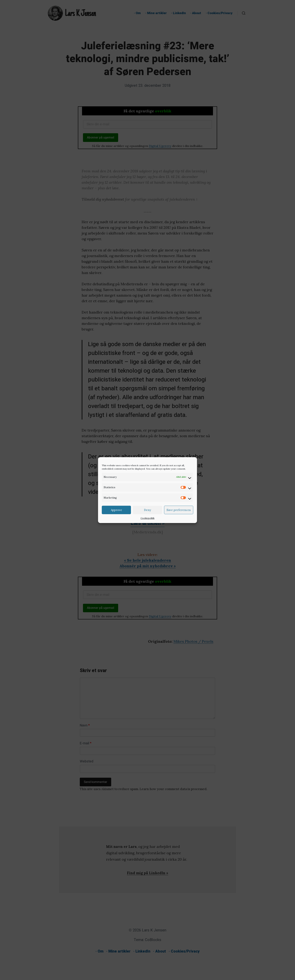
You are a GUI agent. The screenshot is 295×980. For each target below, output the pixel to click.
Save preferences (179, 510)
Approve (116, 510)
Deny (147, 510)
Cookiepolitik (147, 518)
